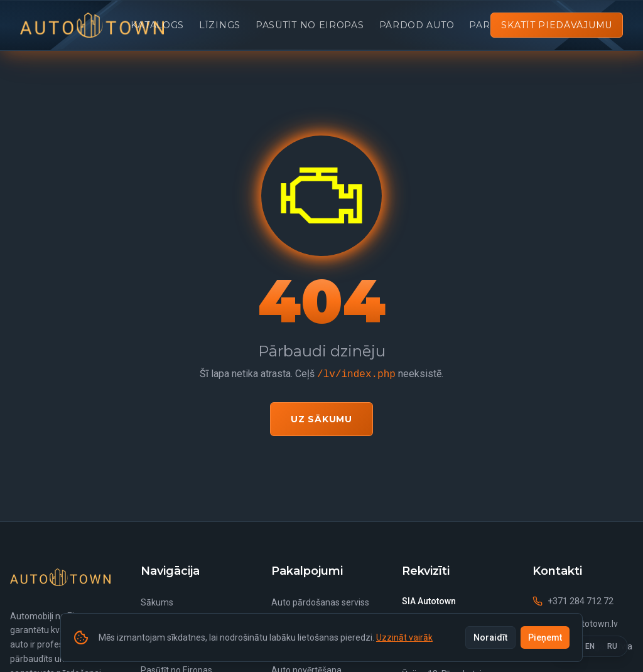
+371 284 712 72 (573, 601)
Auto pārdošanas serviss (320, 602)
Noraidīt (490, 637)
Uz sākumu (321, 419)
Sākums (157, 602)
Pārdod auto (417, 25)
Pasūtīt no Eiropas (310, 25)
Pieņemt (545, 637)
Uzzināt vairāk (404, 637)
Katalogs (157, 25)
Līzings (220, 25)
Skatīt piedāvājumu (557, 25)
